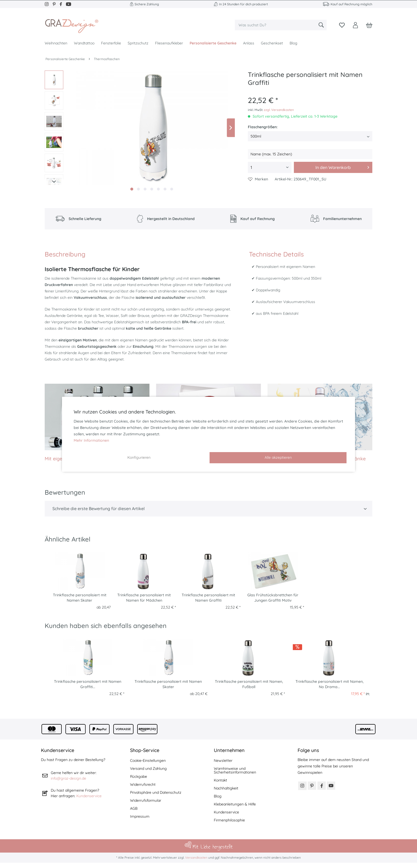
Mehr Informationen (91, 440)
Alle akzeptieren (278, 457)
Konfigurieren (139, 457)
